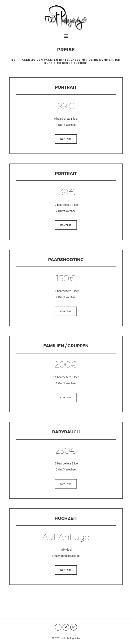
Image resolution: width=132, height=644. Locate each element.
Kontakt (66, 139)
